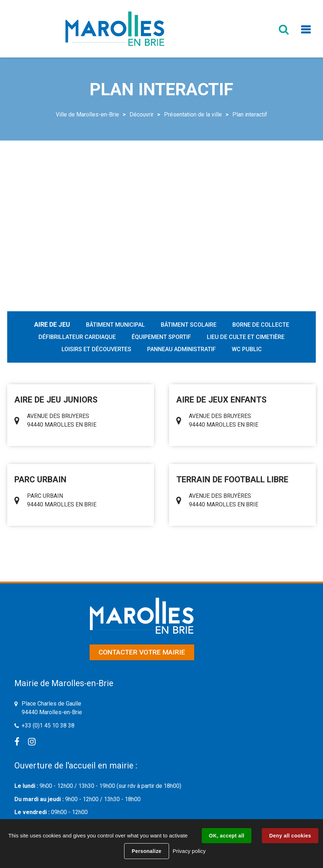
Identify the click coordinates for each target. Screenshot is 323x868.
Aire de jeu (52, 324)
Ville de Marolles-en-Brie (87, 114)
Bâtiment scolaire (189, 325)
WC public (247, 349)
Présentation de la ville (193, 114)
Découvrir (142, 114)
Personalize (146, 851)
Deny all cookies (290, 836)
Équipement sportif (161, 337)
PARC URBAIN (40, 480)
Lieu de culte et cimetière (246, 337)
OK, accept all (227, 836)
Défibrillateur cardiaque (77, 337)
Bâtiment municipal (115, 325)
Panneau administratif (181, 349)
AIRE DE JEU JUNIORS (56, 400)
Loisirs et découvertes (96, 349)
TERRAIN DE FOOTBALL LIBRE (232, 480)
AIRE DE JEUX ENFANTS (221, 400)
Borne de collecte (261, 325)
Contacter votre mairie (142, 652)
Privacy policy (189, 851)
